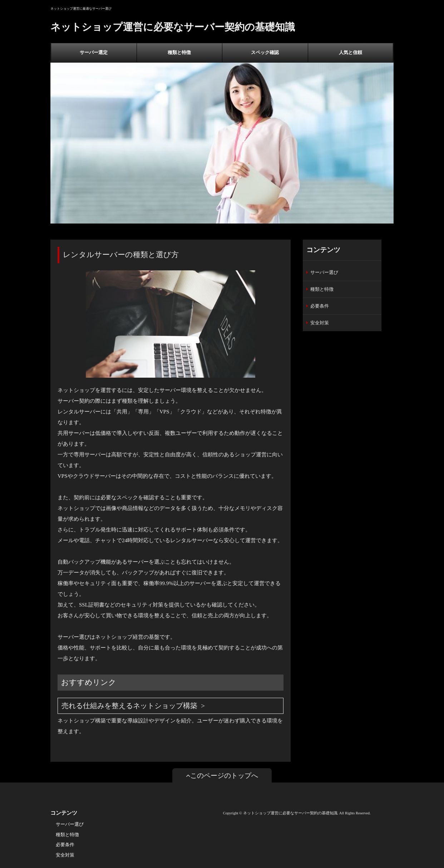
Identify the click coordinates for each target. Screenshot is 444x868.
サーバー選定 (94, 52)
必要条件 (320, 306)
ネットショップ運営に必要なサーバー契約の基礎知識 (173, 27)
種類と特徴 (179, 52)
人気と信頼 (351, 52)
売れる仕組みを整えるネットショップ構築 (129, 706)
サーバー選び (324, 272)
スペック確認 (265, 52)
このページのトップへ (222, 776)
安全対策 (320, 323)
